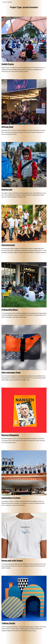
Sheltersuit (7, 190)
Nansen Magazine (10, 435)
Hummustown (8, 245)
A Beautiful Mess (10, 310)
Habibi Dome (8, 64)
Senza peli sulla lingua (12, 561)
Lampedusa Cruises (11, 498)
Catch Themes (40, 643)
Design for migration (17, 643)
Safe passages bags (11, 372)
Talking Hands (8, 623)
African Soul (7, 127)
